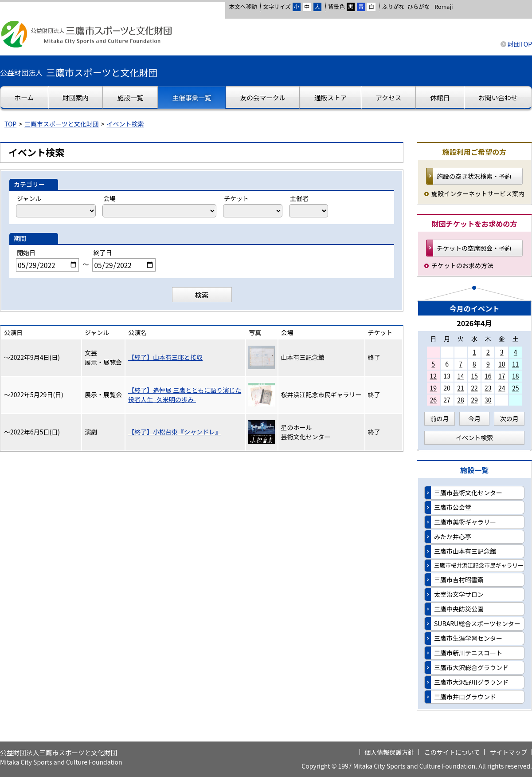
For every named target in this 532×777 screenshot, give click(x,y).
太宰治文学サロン (459, 594)
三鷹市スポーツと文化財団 (62, 124)
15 (474, 376)
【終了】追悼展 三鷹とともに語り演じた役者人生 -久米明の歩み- (185, 395)
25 (516, 388)
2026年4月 (474, 323)
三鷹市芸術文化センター (468, 493)
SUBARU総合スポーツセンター (477, 623)
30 (488, 400)
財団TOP (520, 44)
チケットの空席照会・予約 (474, 248)
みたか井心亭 (453, 536)
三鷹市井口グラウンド (465, 697)
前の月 (439, 418)
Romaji (444, 7)
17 (502, 376)
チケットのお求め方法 (462, 265)
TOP (10, 124)
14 (461, 376)
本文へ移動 (243, 6)
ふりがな (393, 6)
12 (433, 376)
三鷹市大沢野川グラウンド (471, 682)
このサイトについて (452, 752)
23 (488, 388)
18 (516, 376)
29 (474, 400)
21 (461, 388)
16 (488, 376)
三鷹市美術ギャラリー (465, 522)
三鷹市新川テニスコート (468, 653)
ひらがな (419, 7)
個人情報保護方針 (389, 752)
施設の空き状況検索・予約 (474, 176)
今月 (474, 418)
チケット (236, 198)
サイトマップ (509, 752)
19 (433, 388)
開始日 (26, 252)
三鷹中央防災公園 (459, 609)
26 (433, 400)
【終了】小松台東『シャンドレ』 (175, 432)
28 (461, 400)
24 (502, 388)
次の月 (509, 418)
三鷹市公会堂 (453, 507)
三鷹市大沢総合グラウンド (471, 667)
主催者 (299, 198)
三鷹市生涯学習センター (468, 638)
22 (474, 388)
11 (516, 364)
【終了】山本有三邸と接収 (165, 357)
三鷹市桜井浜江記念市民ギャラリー (479, 565)
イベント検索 (125, 124)
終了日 (102, 252)
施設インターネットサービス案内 (478, 193)
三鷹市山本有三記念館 (465, 551)
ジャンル (29, 198)
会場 (110, 198)
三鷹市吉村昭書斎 (459, 580)
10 (502, 364)
